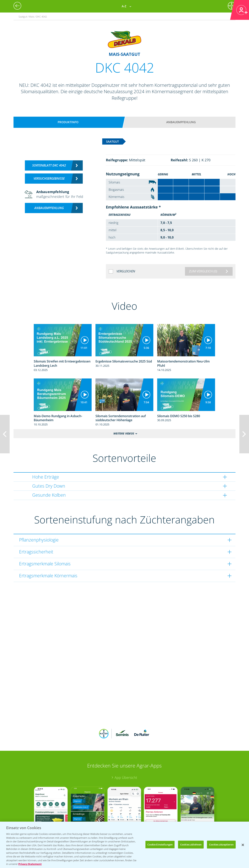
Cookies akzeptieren (221, 844)
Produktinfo (68, 122)
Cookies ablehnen (191, 844)
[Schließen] (243, 845)
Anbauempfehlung (181, 122)
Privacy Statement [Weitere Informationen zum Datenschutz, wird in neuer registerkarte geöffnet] (30, 864)
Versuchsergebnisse (49, 178)
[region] (124, 845)
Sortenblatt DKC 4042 (49, 165)
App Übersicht (126, 752)
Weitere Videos (124, 434)
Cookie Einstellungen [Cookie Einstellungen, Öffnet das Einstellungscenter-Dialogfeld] (160, 844)
